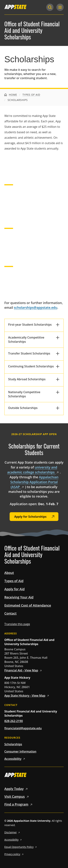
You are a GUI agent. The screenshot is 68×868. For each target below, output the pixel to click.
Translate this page (17, 624)
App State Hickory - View (27, 696)
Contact (10, 613)
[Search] (50, 7)
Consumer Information (20, 751)
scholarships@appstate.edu (36, 307)
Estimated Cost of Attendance (28, 605)
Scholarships (13, 744)
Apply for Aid (15, 589)
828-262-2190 (14, 721)
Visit (17, 796)
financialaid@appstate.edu (23, 728)
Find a (19, 804)
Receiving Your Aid (19, 597)
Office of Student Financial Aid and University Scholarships (32, 30)
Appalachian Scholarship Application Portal (34, 482)
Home (11, 95)
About (9, 573)
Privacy (14, 854)
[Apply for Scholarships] (34, 517)
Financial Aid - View (24, 670)
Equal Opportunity (21, 847)
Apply (17, 789)
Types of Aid (31, 95)
